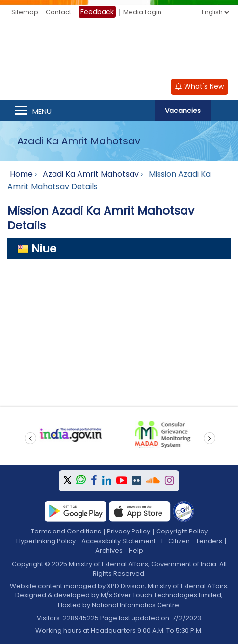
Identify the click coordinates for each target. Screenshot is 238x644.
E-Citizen (176, 541)
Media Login (142, 12)
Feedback (97, 12)
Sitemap (25, 12)
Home (21, 174)
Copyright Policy (182, 531)
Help (136, 550)
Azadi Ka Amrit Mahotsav (91, 174)
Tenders (209, 541)
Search (224, 111)
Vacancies (183, 111)
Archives (109, 550)
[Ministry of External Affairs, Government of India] (119, 50)
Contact (58, 12)
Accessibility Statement (119, 541)
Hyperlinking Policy (46, 541)
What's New (199, 86)
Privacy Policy (129, 531)
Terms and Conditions (66, 531)
